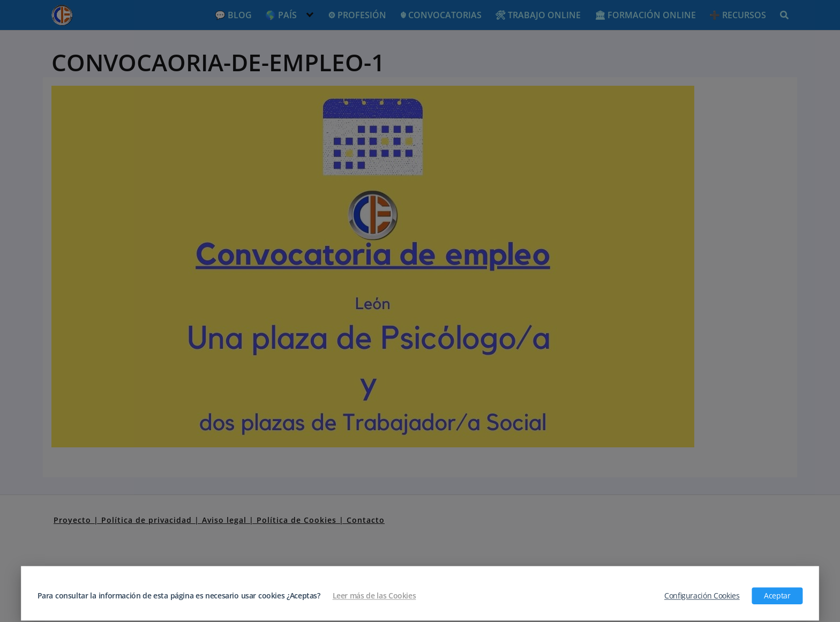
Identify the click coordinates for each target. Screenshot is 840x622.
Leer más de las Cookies (374, 596)
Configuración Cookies (702, 596)
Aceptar (777, 596)
